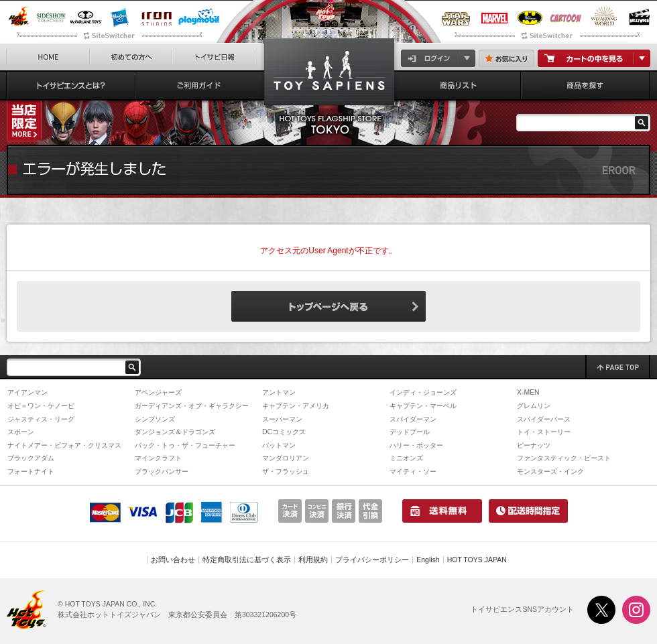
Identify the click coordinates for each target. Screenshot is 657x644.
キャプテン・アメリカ (296, 406)
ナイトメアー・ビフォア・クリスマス (64, 445)
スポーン (21, 432)
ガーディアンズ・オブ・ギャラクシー (192, 406)
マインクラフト (158, 458)
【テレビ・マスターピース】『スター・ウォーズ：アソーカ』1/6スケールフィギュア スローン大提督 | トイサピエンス (329, 75)
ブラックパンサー (162, 471)
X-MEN (528, 392)
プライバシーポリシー (372, 560)
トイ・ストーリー (544, 432)
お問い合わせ (173, 560)
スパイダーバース (544, 419)
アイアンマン (27, 392)
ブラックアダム (31, 458)
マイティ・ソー (413, 471)
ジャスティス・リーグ (41, 419)
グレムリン (534, 406)
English (428, 560)
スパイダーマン (413, 419)
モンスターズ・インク (550, 471)
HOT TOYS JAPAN (477, 560)
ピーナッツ (534, 445)
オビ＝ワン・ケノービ (41, 406)
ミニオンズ (406, 458)
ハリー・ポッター (416, 445)
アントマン (279, 392)
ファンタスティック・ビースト (564, 458)
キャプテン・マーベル (423, 406)
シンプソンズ (155, 419)
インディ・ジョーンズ (423, 392)
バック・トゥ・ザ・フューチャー (185, 445)
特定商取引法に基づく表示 (247, 560)
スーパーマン (282, 419)
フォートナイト (31, 471)
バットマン (279, 445)
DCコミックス (284, 432)
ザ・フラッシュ (286, 471)
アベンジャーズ (158, 392)
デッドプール (410, 432)
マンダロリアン (286, 458)
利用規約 (313, 560)
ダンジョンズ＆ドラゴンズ (175, 432)
